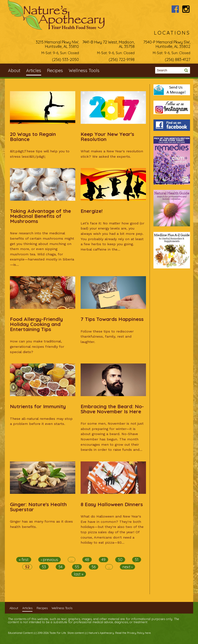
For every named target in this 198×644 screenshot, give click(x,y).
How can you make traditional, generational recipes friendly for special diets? (37, 346)
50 (120, 560)
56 (94, 567)
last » (79, 574)
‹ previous (49, 560)
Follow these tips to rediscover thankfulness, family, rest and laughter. (107, 337)
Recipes (55, 70)
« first (24, 560)
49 (103, 560)
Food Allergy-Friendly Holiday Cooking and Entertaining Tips (36, 324)
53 (44, 567)
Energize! (92, 211)
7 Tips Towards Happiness (112, 319)
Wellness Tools (84, 70)
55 (77, 567)
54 (60, 567)
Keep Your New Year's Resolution (107, 137)
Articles (34, 70)
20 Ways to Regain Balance (33, 137)
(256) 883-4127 (178, 59)
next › (127, 567)
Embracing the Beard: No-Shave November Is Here (112, 409)
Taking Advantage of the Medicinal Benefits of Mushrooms (40, 216)
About (14, 70)
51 (137, 560)
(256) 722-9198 (122, 59)
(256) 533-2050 (65, 59)
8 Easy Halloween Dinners (112, 504)
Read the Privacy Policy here (133, 633)
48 (87, 560)
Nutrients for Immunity (38, 406)
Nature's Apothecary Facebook (175, 9)
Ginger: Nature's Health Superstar (38, 507)
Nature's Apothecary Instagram (186, 9)
